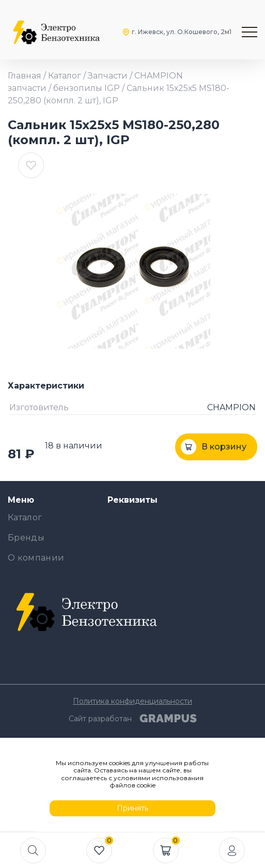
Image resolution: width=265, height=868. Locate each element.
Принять (132, 808)
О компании (36, 558)
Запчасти (108, 76)
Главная (25, 76)
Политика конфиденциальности (132, 701)
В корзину (224, 447)
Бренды (26, 538)
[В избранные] (31, 165)
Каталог (65, 76)
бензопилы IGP (87, 88)
